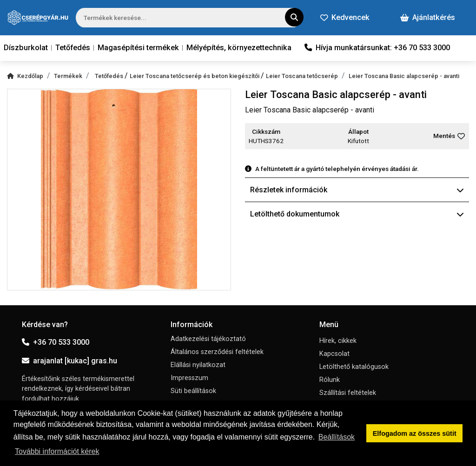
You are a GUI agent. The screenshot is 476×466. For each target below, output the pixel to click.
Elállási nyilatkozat (198, 365)
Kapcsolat (334, 354)
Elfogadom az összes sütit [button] (415, 433)
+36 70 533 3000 (56, 342)
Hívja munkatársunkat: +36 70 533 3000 (377, 48)
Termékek (68, 76)
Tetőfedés (73, 48)
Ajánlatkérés (428, 17)
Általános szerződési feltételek (217, 352)
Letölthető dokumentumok (357, 214)
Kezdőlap (25, 76)
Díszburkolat (26, 48)
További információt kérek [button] (57, 451)
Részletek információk (357, 190)
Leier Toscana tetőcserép (302, 76)
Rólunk (330, 380)
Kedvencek (345, 17)
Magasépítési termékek (138, 48)
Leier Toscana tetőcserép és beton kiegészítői (195, 76)
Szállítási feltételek (348, 393)
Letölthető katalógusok (354, 367)
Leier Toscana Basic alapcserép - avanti (404, 76)
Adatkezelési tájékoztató (208, 339)
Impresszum (189, 378)
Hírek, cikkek (338, 341)
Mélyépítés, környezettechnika (239, 48)
